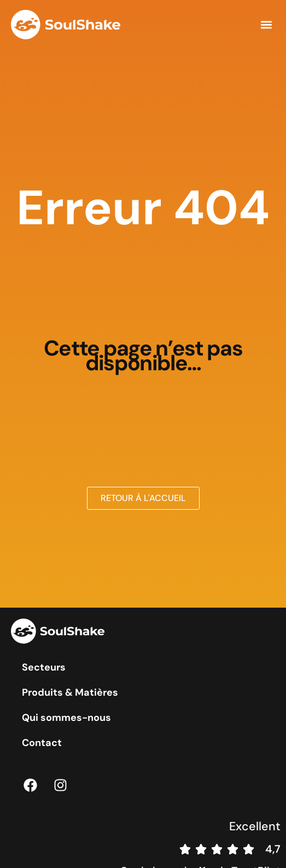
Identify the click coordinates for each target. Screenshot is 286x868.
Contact (42, 743)
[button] (266, 25)
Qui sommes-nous (66, 718)
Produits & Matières (70, 692)
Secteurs (44, 667)
